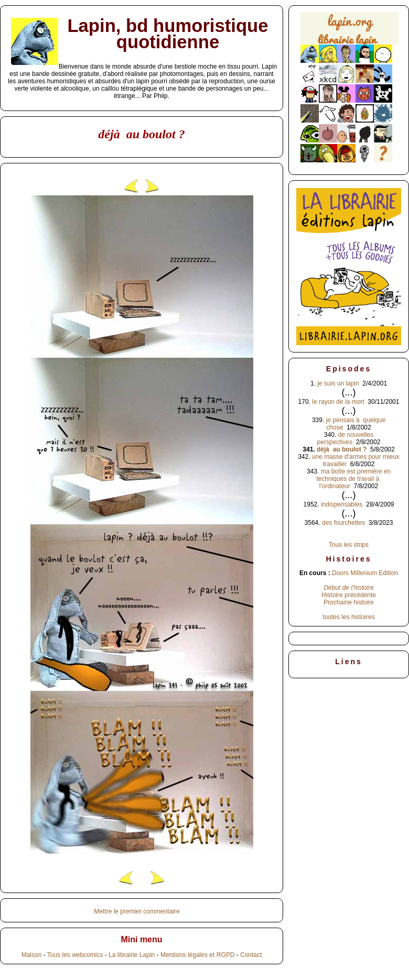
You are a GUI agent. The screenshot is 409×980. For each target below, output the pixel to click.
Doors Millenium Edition (365, 573)
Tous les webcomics (75, 955)
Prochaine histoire (349, 602)
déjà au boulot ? (342, 449)
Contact (251, 955)
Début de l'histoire (349, 588)
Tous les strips (349, 545)
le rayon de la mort (338, 402)
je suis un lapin (338, 383)
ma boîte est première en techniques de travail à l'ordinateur (353, 479)
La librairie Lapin (132, 955)
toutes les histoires (348, 617)
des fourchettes (343, 523)
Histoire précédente (349, 595)
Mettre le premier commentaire (137, 911)
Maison (32, 955)
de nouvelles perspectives (345, 438)
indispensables (342, 504)
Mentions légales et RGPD (197, 955)
